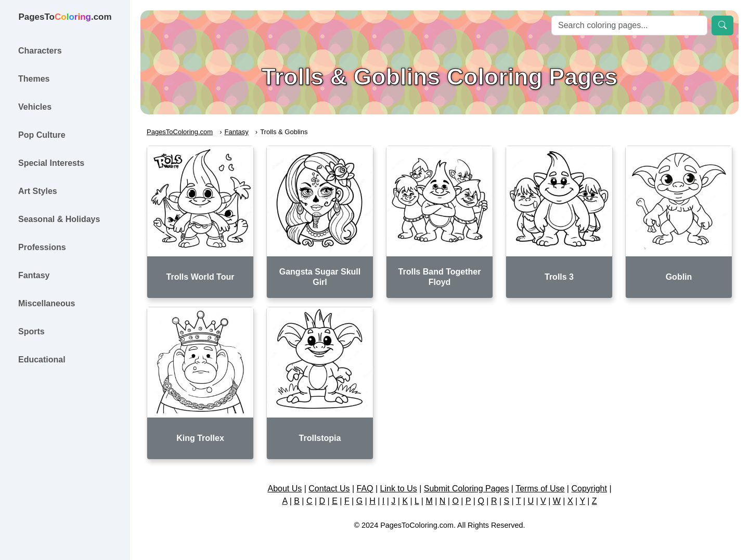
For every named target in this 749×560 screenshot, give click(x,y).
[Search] (629, 25)
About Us (285, 489)
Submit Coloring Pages (467, 489)
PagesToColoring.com (180, 132)
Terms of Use (540, 489)
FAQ (365, 489)
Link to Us (399, 489)
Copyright (589, 489)
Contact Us (329, 489)
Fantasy (237, 132)
